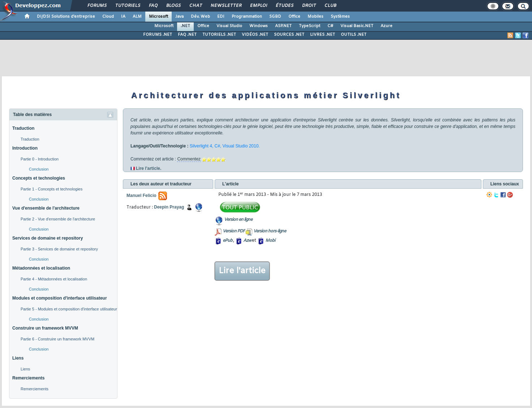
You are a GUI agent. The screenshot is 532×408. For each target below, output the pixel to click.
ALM (137, 17)
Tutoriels (127, 6)
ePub (228, 241)
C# (330, 26)
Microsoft (158, 17)
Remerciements (28, 378)
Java (179, 17)
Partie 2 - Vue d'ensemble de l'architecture (58, 219)
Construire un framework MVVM (45, 328)
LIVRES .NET (323, 35)
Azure (387, 26)
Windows (259, 26)
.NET (185, 26)
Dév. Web (200, 17)
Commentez (189, 159)
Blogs (173, 6)
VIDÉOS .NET (255, 35)
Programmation (247, 17)
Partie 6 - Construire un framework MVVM (57, 339)
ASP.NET (283, 26)
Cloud (108, 17)
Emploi (258, 6)
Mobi (270, 241)
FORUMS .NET (158, 35)
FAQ (153, 6)
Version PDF (234, 231)
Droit (309, 6)
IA (123, 17)
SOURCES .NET (289, 35)
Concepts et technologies (39, 178)
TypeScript (310, 26)
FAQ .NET (187, 35)
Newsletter (226, 6)
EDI (221, 17)
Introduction (25, 148)
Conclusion (39, 169)
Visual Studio (229, 26)
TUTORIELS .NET (219, 35)
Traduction (23, 128)
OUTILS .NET (354, 35)
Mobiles (316, 17)
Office (294, 17)
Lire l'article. (149, 168)
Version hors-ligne (270, 231)
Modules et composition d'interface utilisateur (60, 298)
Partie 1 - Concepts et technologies (52, 189)
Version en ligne (238, 220)
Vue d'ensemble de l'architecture (46, 208)
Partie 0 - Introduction (40, 159)
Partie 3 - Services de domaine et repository (59, 249)
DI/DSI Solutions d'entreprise (66, 17)
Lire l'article (242, 271)
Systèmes (340, 17)
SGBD (275, 17)
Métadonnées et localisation (41, 268)
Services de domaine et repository (48, 238)
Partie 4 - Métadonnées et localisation (54, 279)
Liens (18, 358)
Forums (97, 6)
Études (284, 6)
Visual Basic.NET (357, 26)
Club (330, 6)
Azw (247, 241)
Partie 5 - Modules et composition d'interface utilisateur (69, 309)
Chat (195, 6)
